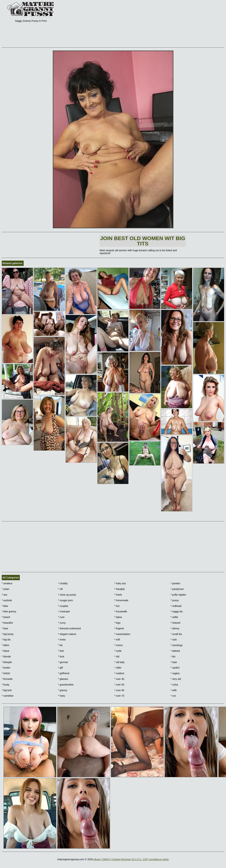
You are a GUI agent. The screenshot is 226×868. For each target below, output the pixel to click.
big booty (8, 634)
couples (63, 606)
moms (119, 645)
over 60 (119, 690)
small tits (176, 634)
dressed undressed (69, 628)
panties (175, 583)
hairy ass (120, 583)
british (6, 673)
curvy (62, 623)
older (118, 668)
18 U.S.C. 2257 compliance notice (150, 859)
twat (174, 662)
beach (6, 617)
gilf (60, 668)
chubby (63, 583)
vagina (175, 673)
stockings (177, 645)
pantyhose (177, 589)
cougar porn (66, 600)
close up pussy (67, 595)
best (5, 628)
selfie (174, 617)
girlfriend (64, 673)
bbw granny (9, 611)
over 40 (119, 679)
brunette (7, 679)
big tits (6, 640)
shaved (175, 623)
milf (117, 640)
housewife (121, 611)
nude (118, 651)
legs (118, 623)
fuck (61, 657)
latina (118, 617)
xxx (173, 696)
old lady (120, 662)
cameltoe (8, 696)
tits (173, 657)
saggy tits (177, 611)
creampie (64, 611)
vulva (174, 685)
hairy (62, 696)
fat (60, 645)
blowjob (7, 662)
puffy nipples (178, 595)
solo (174, 640)
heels (118, 595)
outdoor (119, 673)
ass (5, 595)
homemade (121, 600)
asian (6, 589)
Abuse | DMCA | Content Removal (112, 859)
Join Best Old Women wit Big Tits (143, 241)
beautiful (7, 623)
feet (61, 651)
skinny (175, 628)
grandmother (66, 685)
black (5, 651)
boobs (6, 668)
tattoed (175, 651)
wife (174, 690)
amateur (7, 583)
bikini (5, 645)
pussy (175, 600)
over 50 (119, 685)
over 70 (119, 696)
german (63, 662)
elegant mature (67, 634)
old (117, 657)
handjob (120, 589)
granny (63, 690)
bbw (5, 606)
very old (176, 679)
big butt (7, 690)
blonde (6, 657)
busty (6, 685)
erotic (62, 640)
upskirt (175, 668)
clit (60, 589)
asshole (7, 600)
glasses (63, 679)
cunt (61, 617)
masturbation (122, 634)
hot (117, 606)
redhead (176, 606)
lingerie (119, 628)
